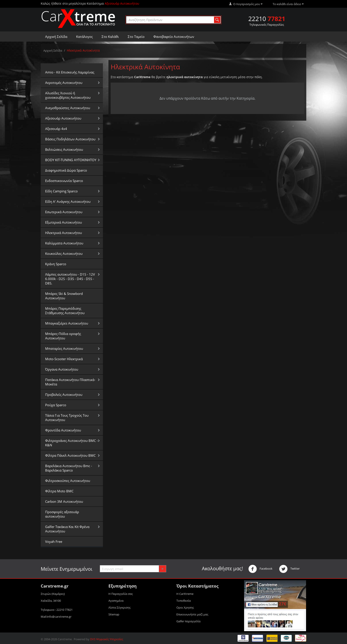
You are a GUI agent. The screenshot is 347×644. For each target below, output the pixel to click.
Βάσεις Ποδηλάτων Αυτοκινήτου (70, 139)
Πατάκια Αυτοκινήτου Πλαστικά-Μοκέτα (70, 382)
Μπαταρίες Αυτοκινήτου (64, 348)
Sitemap (114, 614)
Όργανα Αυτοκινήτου (62, 369)
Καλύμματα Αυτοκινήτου (64, 243)
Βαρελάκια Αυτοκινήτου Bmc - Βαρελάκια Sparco (69, 468)
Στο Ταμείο (136, 37)
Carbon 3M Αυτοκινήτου (64, 501)
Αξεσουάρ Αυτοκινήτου (63, 118)
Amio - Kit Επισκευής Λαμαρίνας (70, 72)
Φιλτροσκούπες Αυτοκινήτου (68, 481)
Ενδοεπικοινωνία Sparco (64, 181)
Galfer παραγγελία (188, 621)
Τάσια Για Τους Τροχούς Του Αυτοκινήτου (67, 418)
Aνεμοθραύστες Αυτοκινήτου (68, 108)
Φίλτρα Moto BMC (59, 491)
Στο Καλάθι (110, 37)
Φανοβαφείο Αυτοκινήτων (174, 37)
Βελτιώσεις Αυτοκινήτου (64, 149)
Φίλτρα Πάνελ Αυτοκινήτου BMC (70, 455)
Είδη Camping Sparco (61, 191)
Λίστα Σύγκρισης (120, 607)
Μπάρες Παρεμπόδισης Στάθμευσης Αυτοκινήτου (65, 311)
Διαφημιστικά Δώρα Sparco (66, 170)
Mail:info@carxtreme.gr (56, 617)
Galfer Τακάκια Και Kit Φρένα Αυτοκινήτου (67, 529)
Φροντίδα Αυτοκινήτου (63, 430)
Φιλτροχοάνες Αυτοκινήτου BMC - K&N (71, 443)
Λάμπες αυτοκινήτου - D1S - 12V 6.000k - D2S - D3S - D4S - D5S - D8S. (70, 279)
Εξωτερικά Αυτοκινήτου (64, 222)
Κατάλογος (84, 37)
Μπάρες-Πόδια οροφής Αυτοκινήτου (63, 336)
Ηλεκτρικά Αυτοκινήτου (64, 233)
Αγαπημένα (116, 601)
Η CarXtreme (185, 594)
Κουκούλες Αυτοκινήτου (64, 253)
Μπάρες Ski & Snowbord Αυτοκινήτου (64, 296)
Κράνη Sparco (56, 264)
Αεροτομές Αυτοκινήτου (64, 83)
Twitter (289, 569)
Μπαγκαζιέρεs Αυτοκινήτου (67, 323)
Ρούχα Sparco (56, 405)
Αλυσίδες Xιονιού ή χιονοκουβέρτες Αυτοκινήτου (68, 95)
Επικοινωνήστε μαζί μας (192, 614)
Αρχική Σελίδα (56, 37)
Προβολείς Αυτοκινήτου (64, 395)
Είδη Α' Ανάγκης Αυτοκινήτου (68, 201)
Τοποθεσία (184, 601)
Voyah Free (54, 542)
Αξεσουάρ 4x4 (56, 129)
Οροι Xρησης (185, 607)
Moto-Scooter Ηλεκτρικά (64, 359)
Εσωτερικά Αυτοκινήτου (64, 212)
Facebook (260, 569)
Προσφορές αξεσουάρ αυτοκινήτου (62, 514)
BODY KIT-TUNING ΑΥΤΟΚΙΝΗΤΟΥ (71, 160)
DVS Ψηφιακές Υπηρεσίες (107, 639)
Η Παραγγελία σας (121, 594)
